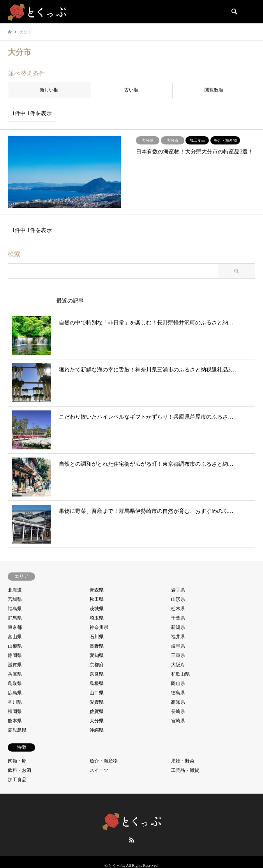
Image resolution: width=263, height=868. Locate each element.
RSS (132, 840)
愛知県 (97, 655)
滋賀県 (15, 665)
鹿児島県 (17, 730)
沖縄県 (97, 730)
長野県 (97, 646)
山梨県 (15, 646)
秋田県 (97, 599)
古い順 (131, 90)
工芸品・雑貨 (185, 770)
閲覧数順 (214, 90)
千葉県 (178, 618)
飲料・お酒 (19, 770)
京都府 (97, 665)
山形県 (178, 599)
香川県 (15, 702)
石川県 (97, 637)
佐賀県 (97, 711)
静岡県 (15, 655)
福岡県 (15, 711)
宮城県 (15, 599)
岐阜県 (178, 646)
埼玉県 (97, 618)
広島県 (15, 693)
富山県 (15, 637)
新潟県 (178, 627)
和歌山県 (180, 674)
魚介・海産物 (104, 761)
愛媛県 (97, 702)
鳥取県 (15, 683)
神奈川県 (99, 627)
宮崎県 (178, 721)
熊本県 (15, 721)
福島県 (15, 609)
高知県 (178, 702)
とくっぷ (116, 865)
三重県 (178, 655)
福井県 (178, 637)
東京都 (15, 627)
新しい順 (49, 90)
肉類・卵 (17, 761)
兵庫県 (15, 674)
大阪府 (178, 665)
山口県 (97, 693)
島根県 (97, 683)
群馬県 (15, 618)
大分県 (97, 721)
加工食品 (17, 780)
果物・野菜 (183, 761)
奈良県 (97, 674)
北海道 (15, 590)
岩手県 (178, 590)
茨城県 (97, 609)
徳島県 (178, 693)
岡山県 (178, 683)
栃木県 (178, 609)
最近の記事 (70, 301)
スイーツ (99, 770)
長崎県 (178, 711)
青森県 (97, 590)
